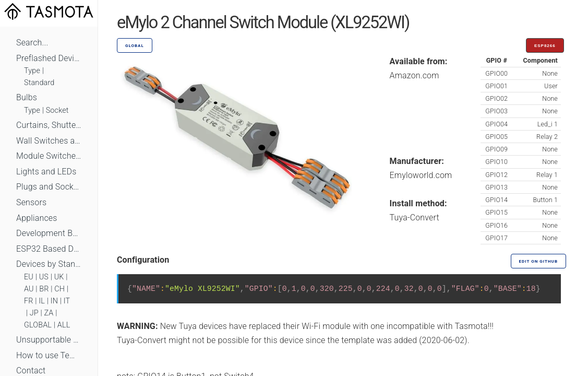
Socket (57, 110)
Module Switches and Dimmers (49, 156)
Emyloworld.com (421, 175)
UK (59, 277)
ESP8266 (545, 46)
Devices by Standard (49, 264)
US (44, 277)
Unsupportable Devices (49, 340)
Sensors (31, 202)
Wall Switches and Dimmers (49, 141)
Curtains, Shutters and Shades (49, 125)
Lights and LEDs (46, 172)
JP (34, 313)
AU (29, 289)
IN (54, 301)
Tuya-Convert (415, 218)
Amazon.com (415, 75)
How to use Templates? (49, 355)
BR (44, 289)
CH (59, 289)
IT (67, 301)
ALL (64, 325)
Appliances (37, 218)
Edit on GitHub (538, 261)
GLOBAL (38, 325)
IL (42, 301)
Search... (32, 43)
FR (29, 301)
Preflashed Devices (49, 58)
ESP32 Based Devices (49, 249)
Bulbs (27, 97)
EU (29, 277)
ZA (49, 313)
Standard (39, 83)
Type (32, 71)
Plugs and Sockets (49, 187)
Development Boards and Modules (49, 233)
